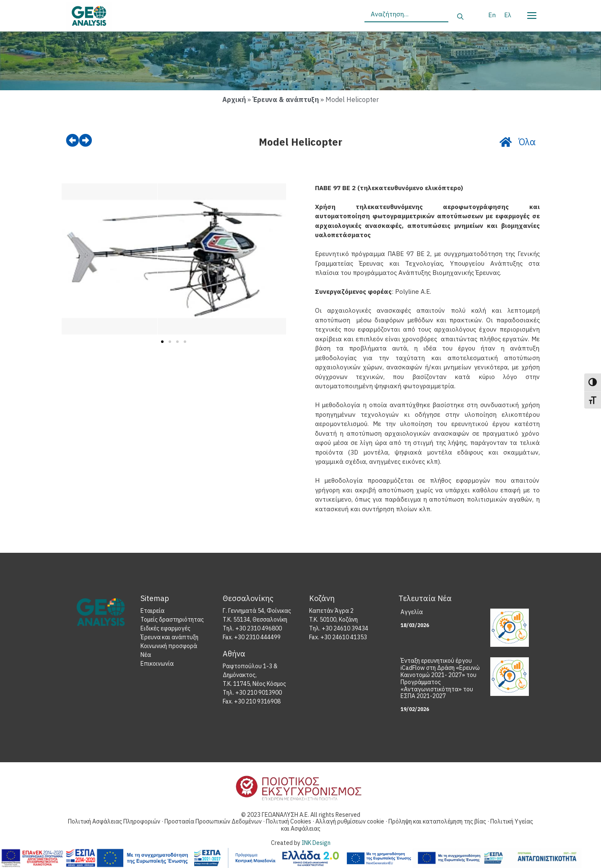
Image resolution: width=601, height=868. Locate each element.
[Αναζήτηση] (460, 17)
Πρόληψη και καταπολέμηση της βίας (438, 822)
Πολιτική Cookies (289, 822)
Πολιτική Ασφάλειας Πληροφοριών (114, 822)
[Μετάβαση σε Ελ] (508, 15)
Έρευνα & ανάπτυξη (286, 99)
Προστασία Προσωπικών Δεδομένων (214, 822)
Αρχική (234, 99)
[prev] (73, 141)
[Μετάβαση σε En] (492, 15)
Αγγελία (412, 612)
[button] (71, 260)
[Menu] (531, 14)
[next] (86, 141)
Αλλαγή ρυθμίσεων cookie (350, 822)
